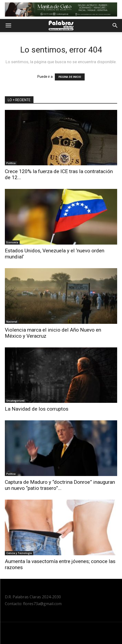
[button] (8, 26)
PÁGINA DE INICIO (70, 77)
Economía (12, 242)
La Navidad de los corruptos (37, 409)
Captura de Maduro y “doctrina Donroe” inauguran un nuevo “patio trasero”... (60, 485)
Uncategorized (15, 401)
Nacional (12, 322)
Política (11, 163)
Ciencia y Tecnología (19, 553)
